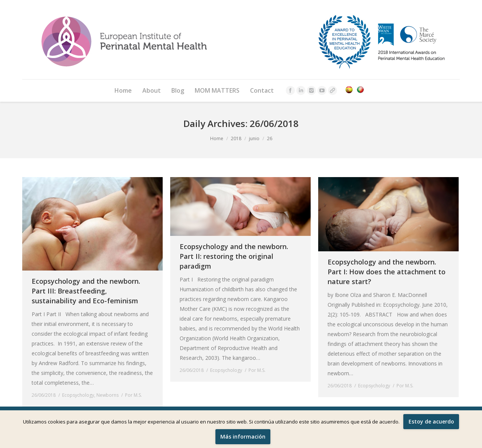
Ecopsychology (78, 395)
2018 (236, 138)
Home (217, 138)
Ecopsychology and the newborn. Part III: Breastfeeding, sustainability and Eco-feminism (86, 291)
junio (254, 138)
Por (133, 395)
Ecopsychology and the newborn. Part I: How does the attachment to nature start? (387, 272)
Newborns (108, 395)
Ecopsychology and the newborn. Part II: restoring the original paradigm (234, 256)
